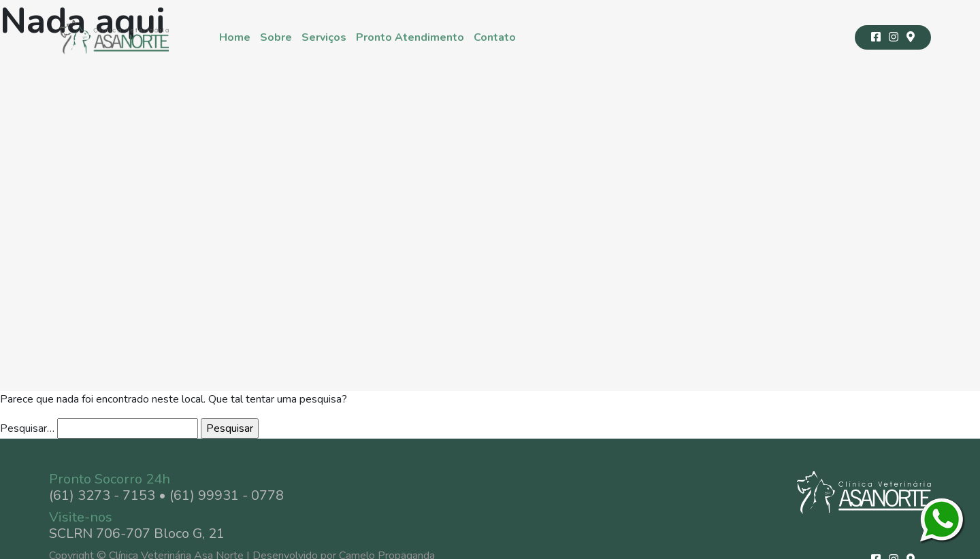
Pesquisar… (27, 428)
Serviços (324, 37)
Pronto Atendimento (410, 37)
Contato (495, 37)
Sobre (276, 37)
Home (235, 37)
